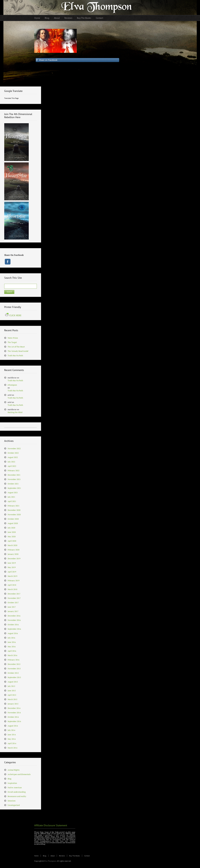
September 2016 (14, 629)
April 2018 (12, 585)
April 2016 (12, 651)
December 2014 (14, 708)
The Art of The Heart (16, 347)
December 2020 (14, 510)
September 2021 (14, 488)
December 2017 (14, 594)
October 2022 (13, 453)
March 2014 (12, 748)
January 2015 (13, 704)
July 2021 (11, 497)
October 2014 (13, 717)
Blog (9, 779)
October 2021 (13, 484)
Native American (15, 788)
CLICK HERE (13, 315)
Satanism (12, 801)
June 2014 (12, 735)
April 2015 (12, 695)
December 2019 (14, 559)
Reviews (62, 856)
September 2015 (14, 677)
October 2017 (13, 603)
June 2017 (12, 607)
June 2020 (12, 532)
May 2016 (12, 647)
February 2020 (14, 550)
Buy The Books (75, 856)
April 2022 (12, 466)
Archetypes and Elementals (19, 774)
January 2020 (13, 554)
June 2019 (12, 563)
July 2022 (11, 462)
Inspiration (12, 783)
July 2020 (11, 528)
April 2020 (12, 541)
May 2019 (12, 567)
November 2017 (14, 598)
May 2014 (12, 739)
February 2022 (14, 470)
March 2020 (12, 545)
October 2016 (13, 625)
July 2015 (11, 686)
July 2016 (11, 638)
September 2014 (14, 721)
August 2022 (13, 457)
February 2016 (14, 660)
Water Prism (13, 338)
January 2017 (13, 611)
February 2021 (14, 506)
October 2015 (13, 673)
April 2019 (12, 572)
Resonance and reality (17, 796)
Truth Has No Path (15, 355)
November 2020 (14, 514)
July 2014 (11, 730)
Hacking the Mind (15, 412)
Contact (87, 856)
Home (36, 856)
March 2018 (12, 589)
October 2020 (13, 519)
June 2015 (12, 691)
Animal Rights (14, 770)
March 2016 (12, 655)
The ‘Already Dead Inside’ (18, 351)
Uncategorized (14, 805)
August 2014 (13, 726)
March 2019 (12, 576)
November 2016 (14, 620)
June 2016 (12, 642)
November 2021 (14, 479)
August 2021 (13, 492)
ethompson (12, 385)
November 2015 (14, 669)
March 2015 (12, 699)
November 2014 (14, 713)
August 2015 (13, 682)
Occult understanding (17, 792)
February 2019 (14, 581)
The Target (12, 342)
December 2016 (14, 616)
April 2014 (12, 743)
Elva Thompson (50, 861)
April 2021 (12, 501)
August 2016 (13, 633)
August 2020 (13, 523)
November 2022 (14, 448)
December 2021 (14, 475)
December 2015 (14, 664)
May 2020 (12, 537)
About (53, 856)
